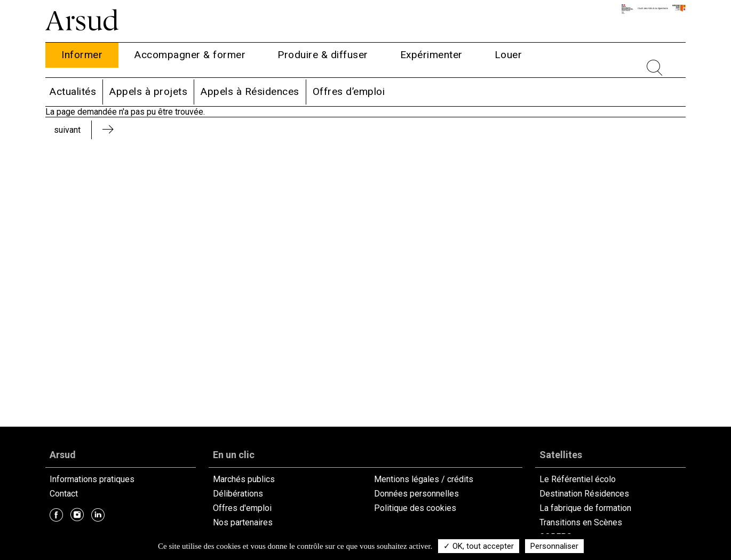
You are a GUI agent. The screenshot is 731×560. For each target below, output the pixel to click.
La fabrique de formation (585, 508)
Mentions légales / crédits (424, 479)
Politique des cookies (415, 508)
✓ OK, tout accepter (479, 546)
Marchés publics (244, 479)
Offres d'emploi (242, 508)
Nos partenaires (243, 522)
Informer (82, 55)
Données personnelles (416, 494)
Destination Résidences (584, 494)
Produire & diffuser (323, 55)
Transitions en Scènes (581, 522)
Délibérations (238, 494)
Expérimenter (431, 55)
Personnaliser (554, 546)
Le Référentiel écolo (578, 479)
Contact (64, 494)
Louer (508, 55)
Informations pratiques (92, 479)
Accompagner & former (190, 55)
